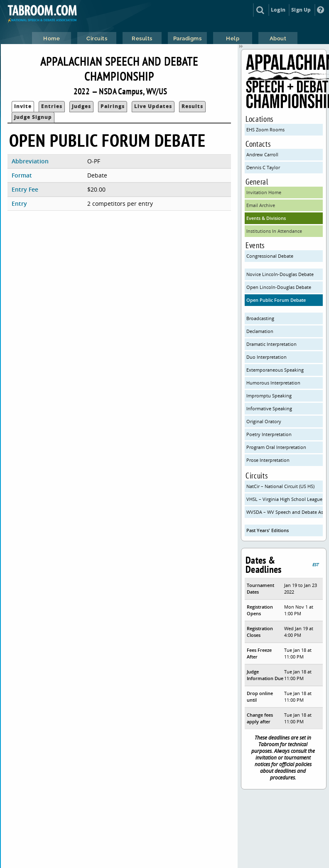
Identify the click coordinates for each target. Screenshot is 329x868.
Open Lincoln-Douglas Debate (279, 287)
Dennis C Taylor (263, 167)
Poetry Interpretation (269, 434)
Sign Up (301, 10)
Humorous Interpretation (273, 383)
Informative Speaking (269, 408)
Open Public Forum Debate (276, 300)
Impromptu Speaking (269, 396)
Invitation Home (264, 192)
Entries (52, 106)
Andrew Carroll (262, 154)
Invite (23, 106)
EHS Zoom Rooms (265, 129)
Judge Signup (33, 117)
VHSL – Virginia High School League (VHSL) (285, 499)
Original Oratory (264, 421)
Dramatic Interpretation (271, 344)
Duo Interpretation (266, 357)
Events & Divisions (266, 218)
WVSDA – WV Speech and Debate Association (285, 512)
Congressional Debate (270, 256)
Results (192, 106)
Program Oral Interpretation (276, 447)
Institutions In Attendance (274, 231)
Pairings (113, 106)
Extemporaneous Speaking (275, 370)
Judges (81, 106)
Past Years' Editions (268, 530)
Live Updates (153, 106)
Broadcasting (260, 318)
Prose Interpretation (268, 460)
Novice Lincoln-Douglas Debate (280, 274)
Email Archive (261, 205)
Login (278, 10)
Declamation (260, 331)
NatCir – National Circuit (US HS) (280, 486)
